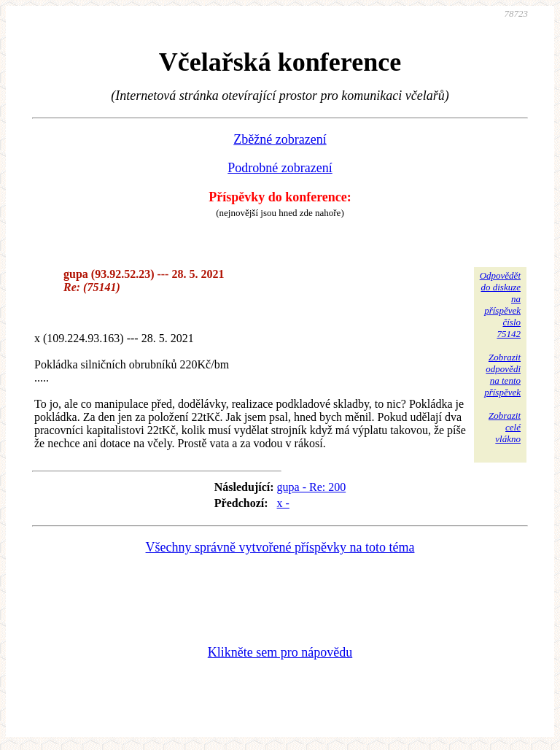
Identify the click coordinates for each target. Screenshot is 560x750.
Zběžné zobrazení (280, 139)
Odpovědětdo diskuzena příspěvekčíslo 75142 (500, 305)
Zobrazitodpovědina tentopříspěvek (502, 375)
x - (283, 503)
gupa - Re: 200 (312, 487)
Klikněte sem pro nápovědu (280, 652)
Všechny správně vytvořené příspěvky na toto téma (280, 547)
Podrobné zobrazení (280, 168)
